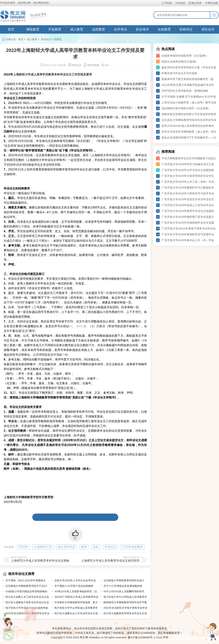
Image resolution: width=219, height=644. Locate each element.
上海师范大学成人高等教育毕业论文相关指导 (108, 559)
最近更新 (195, 3)
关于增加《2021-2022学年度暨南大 (26, 580)
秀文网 (84, 637)
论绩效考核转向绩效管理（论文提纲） (185, 56)
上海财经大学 (43, 547)
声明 (166, 637)
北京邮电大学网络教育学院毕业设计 (124, 580)
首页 (11, 29)
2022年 (24, 547)
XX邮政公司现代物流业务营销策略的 (26, 591)
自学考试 (120, 29)
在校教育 (164, 29)
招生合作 (208, 29)
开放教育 (55, 29)
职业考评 (142, 29)
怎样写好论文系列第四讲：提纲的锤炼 (185, 91)
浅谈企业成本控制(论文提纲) (179, 61)
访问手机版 (91, 65)
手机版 (167, 3)
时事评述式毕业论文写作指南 (179, 73)
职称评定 (186, 29)
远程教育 (99, 29)
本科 (96, 547)
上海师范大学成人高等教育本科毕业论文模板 (42, 559)
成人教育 (77, 29)
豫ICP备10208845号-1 (141, 637)
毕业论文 (46, 39)
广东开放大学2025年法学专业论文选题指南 (188, 170)
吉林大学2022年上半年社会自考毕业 (75, 580)
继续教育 (33, 29)
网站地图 (211, 3)
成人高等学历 (66, 547)
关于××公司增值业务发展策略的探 (123, 586)
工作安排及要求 (132, 547)
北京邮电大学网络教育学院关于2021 (26, 586)
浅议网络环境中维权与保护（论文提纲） (186, 108)
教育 (84, 547)
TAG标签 (180, 3)
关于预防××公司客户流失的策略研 (74, 586)
